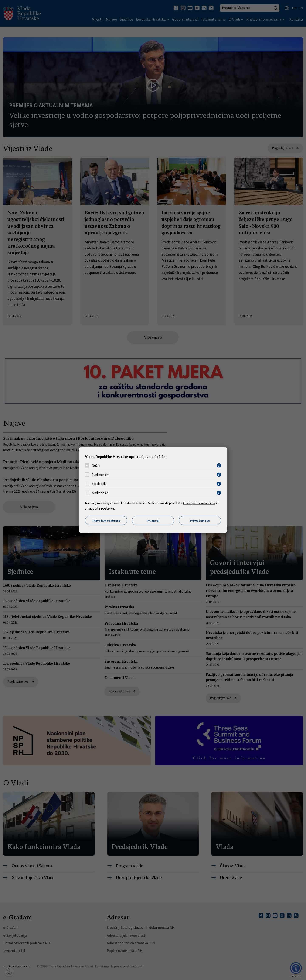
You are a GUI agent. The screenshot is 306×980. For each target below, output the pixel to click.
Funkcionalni (101, 475)
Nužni (96, 466)
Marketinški (100, 493)
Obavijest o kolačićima (199, 503)
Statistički (99, 484)
